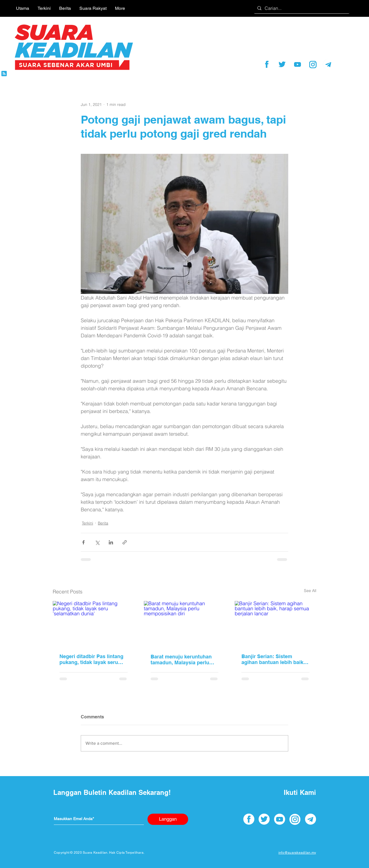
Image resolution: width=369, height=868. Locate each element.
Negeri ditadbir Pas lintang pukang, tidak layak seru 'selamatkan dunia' (91, 659)
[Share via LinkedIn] (111, 542)
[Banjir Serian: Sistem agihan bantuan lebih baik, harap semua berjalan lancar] (275, 624)
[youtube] (297, 64)
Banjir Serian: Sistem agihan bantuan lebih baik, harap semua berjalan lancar (273, 659)
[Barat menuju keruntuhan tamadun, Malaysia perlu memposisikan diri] (185, 624)
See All (310, 591)
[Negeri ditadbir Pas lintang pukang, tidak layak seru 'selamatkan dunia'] (94, 624)
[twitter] (282, 64)
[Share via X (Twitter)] (97, 542)
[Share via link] (125, 542)
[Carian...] (301, 8)
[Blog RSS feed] (4, 74)
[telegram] (328, 64)
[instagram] (313, 64)
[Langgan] (168, 819)
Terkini (87, 523)
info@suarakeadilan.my (297, 853)
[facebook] (267, 64)
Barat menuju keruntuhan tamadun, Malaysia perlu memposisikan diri (181, 660)
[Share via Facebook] (83, 542)
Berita (103, 523)
